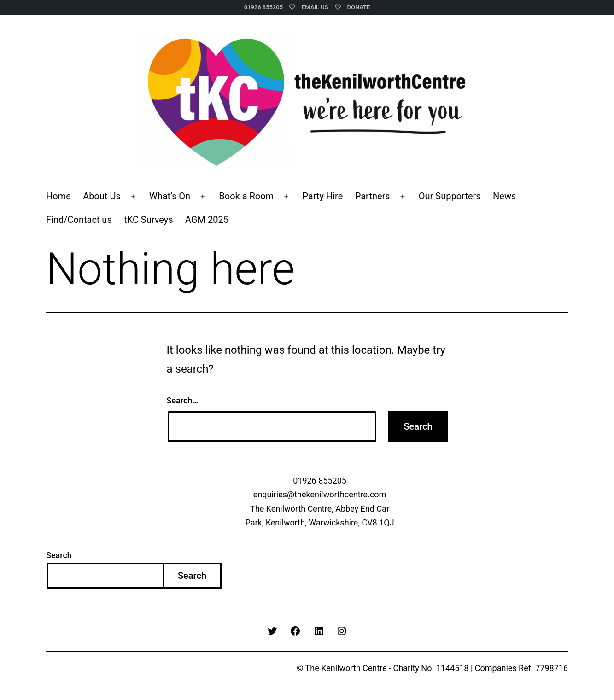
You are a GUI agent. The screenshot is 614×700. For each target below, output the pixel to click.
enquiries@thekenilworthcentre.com (320, 494)
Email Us (315, 7)
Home (58, 196)
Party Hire (322, 196)
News (504, 196)
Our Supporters (450, 196)
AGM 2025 (207, 220)
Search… (183, 400)
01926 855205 (264, 7)
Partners (373, 196)
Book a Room (246, 196)
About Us (102, 196)
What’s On (170, 196)
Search (59, 555)
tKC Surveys (148, 220)
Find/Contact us (79, 220)
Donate (358, 7)
